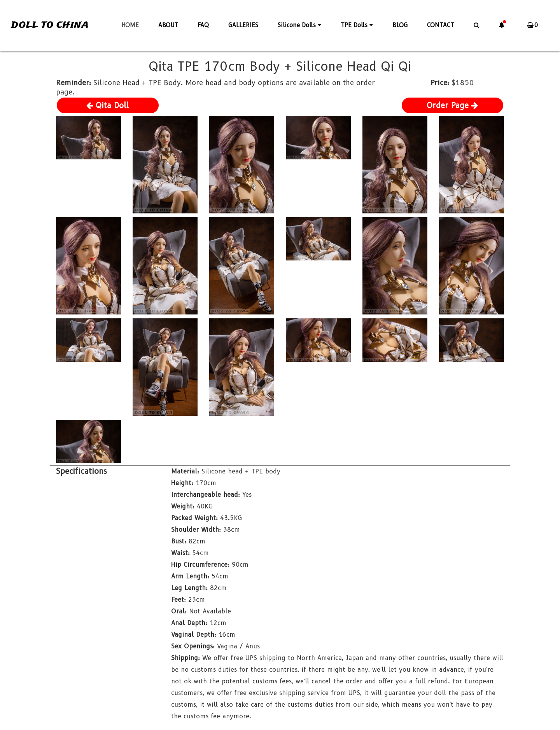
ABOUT (168, 25)
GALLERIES (243, 25)
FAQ (203, 25)
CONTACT (441, 25)
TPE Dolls (357, 25)
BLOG (400, 25)
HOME (130, 25)
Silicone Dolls (299, 25)
